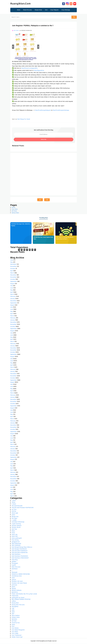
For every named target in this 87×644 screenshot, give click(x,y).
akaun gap (15, 513)
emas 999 (15, 537)
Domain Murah (16, 528)
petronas (14, 585)
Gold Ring (15, 560)
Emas (13, 533)
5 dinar (14, 504)
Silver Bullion (16, 616)
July (11, 286)
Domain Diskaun (17, 526)
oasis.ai (14, 580)
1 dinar (14, 501)
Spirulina (14, 619)
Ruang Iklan (15, 603)
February (13, 297)
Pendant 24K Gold (17, 582)
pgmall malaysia (17, 591)
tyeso (13, 625)
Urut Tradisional (16, 636)
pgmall (14, 589)
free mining (15, 540)
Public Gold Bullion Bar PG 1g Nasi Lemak (24, 594)
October (13, 269)
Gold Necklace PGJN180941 (20, 556)
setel (13, 612)
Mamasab (15, 573)
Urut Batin (15, 632)
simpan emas (16, 618)
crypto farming (16, 524)
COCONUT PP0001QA (18, 522)
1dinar (14, 503)
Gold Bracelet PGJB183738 (20, 553)
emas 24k (15, 535)
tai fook (14, 621)
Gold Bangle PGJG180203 (19, 549)
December (13, 265)
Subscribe (44, 140)
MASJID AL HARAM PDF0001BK (21, 574)
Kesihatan (15, 569)
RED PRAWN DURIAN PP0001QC (21, 600)
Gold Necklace (16, 555)
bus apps (14, 519)
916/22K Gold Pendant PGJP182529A (23, 508)
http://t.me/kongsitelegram (43, 111)
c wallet (14, 521)
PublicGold (15, 596)
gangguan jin (16, 542)
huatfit (14, 565)
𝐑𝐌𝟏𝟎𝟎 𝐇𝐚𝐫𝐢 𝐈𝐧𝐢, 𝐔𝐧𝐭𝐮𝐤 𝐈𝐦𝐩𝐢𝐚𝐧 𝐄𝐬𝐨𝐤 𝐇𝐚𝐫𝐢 (43, 238)
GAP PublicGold (16, 544)
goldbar (14, 562)
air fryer (14, 510)
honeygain (15, 564)
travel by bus (16, 623)
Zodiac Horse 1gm (17, 637)
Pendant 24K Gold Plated (19, 583)
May (12, 263)
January (13, 299)
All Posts (14, 211)
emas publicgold (17, 538)
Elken (13, 531)
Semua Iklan (15, 213)
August (12, 284)
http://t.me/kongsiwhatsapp (61, 111)
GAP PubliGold (16, 546)
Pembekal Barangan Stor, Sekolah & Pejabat (21, 225)
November (13, 267)
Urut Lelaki (15, 634)
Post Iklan (15, 210)
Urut (13, 627)
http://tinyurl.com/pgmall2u (29, 69)
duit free (14, 530)
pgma (13, 587)
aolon (13, 515)
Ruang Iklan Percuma (18, 605)
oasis (13, 578)
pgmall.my (15, 592)
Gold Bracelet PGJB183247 (20, 551)
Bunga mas (15, 517)
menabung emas (17, 576)
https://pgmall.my (39, 71)
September (14, 282)
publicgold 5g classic (18, 598)
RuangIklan (15, 607)
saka (13, 610)
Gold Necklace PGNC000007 (20, 558)
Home (19, 10)
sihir (13, 614)
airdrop (14, 512)
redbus (14, 601)
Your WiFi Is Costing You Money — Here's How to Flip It (66, 238)
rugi (13, 609)
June (12, 260)
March (12, 273)
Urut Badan (15, 628)
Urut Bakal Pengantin (18, 630)
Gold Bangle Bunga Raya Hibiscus (22, 547)
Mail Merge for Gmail (24, 120)
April (12, 271)
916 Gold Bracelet (17, 506)
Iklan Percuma (16, 567)
